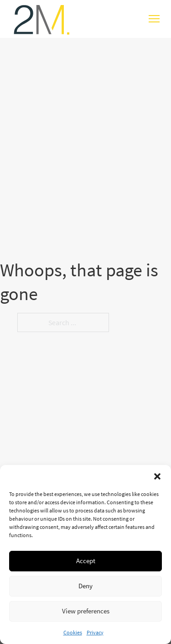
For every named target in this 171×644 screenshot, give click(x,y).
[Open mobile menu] (154, 19)
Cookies (73, 632)
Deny (85, 586)
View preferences (86, 611)
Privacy (95, 632)
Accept (86, 561)
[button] (157, 476)
